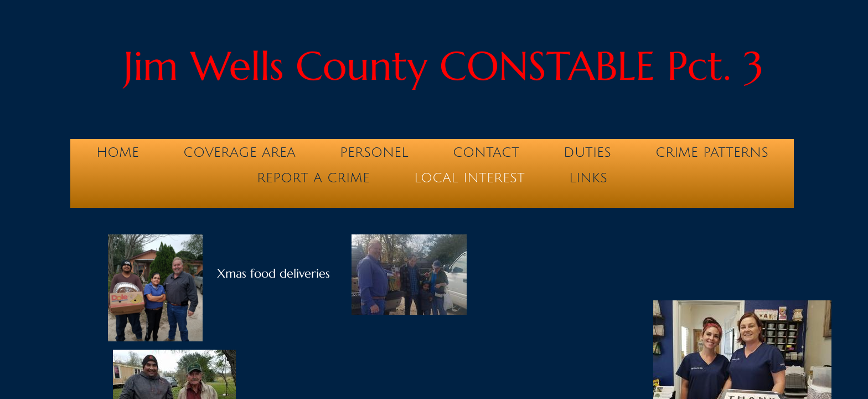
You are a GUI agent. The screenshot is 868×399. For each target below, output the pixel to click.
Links (588, 178)
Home (118, 152)
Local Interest (469, 178)
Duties (587, 152)
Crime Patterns (712, 152)
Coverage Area (239, 152)
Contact (486, 152)
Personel (374, 152)
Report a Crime (313, 178)
